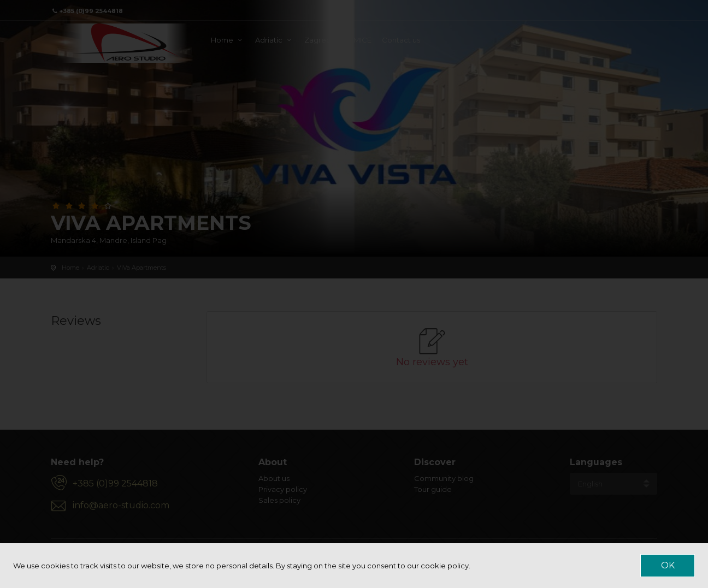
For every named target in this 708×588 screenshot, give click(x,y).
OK (668, 565)
